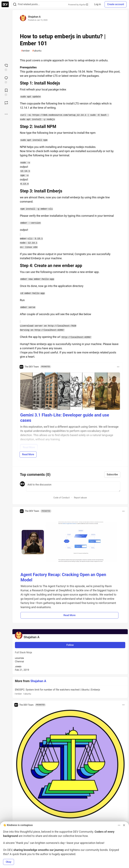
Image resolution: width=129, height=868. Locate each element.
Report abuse (80, 498)
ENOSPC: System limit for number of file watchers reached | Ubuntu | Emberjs (70, 692)
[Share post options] (6, 114)
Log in (98, 4)
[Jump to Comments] (6, 80)
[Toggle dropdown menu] (118, 367)
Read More (28, 454)
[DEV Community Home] (5, 4)
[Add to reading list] (6, 92)
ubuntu (37, 51)
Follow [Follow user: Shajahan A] (70, 645)
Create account (116, 4)
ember (25, 51)
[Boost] (6, 103)
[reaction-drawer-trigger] (6, 67)
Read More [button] (69, 615)
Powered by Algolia (78, 5)
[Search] (15, 4)
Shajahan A (34, 17)
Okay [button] (9, 862)
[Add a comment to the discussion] (73, 487)
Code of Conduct (61, 498)
